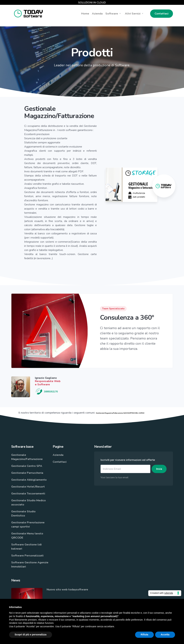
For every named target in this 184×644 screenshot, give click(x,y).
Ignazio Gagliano (46, 378)
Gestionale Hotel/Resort (28, 487)
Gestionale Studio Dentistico (23, 514)
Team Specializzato (113, 309)
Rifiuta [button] (144, 635)
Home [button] (85, 14)
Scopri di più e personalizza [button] (31, 635)
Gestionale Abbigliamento (29, 480)
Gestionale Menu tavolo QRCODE (27, 536)
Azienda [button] (97, 14)
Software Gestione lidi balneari (26, 547)
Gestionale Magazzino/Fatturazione (27, 457)
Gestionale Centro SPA (27, 466)
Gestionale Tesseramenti (28, 494)
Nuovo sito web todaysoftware (67, 590)
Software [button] (112, 14)
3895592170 (46, 392)
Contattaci (162, 14)
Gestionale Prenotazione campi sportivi (28, 525)
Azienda (58, 455)
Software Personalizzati (27, 556)
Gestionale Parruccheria (27, 473)
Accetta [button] (165, 635)
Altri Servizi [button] (133, 14)
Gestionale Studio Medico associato (29, 503)
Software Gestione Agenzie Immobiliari (30, 565)
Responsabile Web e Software (48, 383)
